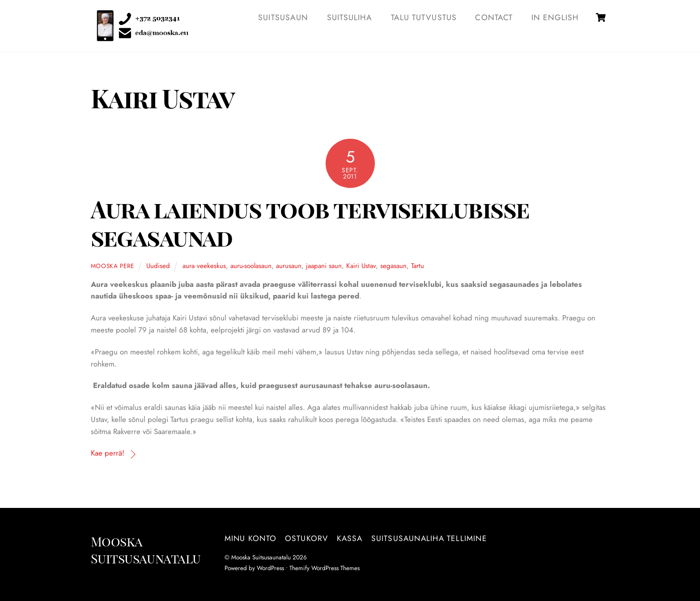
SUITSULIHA (350, 17)
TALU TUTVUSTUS (424, 17)
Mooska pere (113, 266)
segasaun (393, 266)
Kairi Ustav (361, 266)
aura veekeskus (204, 266)
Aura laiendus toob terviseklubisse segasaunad (310, 223)
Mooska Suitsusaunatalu (261, 557)
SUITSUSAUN (283, 17)
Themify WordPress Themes (325, 568)
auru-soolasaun (251, 266)
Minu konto (250, 538)
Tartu (418, 266)
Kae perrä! (108, 453)
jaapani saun (324, 266)
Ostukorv (307, 538)
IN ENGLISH (555, 17)
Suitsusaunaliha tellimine (429, 538)
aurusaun (289, 266)
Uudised (158, 266)
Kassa (350, 538)
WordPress (270, 568)
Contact (494, 17)
